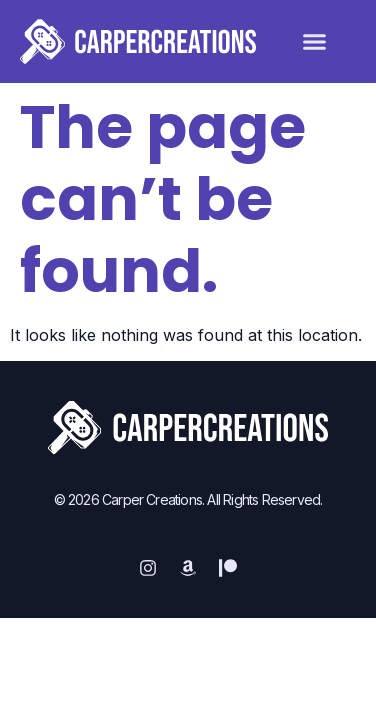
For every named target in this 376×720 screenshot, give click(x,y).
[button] (315, 42)
